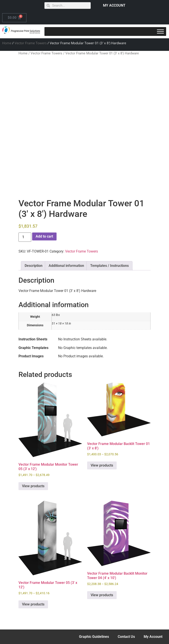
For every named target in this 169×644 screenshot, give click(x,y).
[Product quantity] (25, 237)
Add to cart (44, 236)
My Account (153, 637)
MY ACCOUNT (114, 5)
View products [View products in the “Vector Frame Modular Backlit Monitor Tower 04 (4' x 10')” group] (102, 595)
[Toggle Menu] (160, 31)
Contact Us (126, 637)
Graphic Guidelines (94, 637)
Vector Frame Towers (31, 43)
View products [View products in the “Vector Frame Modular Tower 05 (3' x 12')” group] (33, 604)
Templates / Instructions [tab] (109, 266)
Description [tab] (34, 266)
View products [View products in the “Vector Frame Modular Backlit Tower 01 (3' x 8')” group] (102, 465)
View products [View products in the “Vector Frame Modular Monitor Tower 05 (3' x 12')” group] (33, 486)
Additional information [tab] (66, 266)
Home (7, 43)
